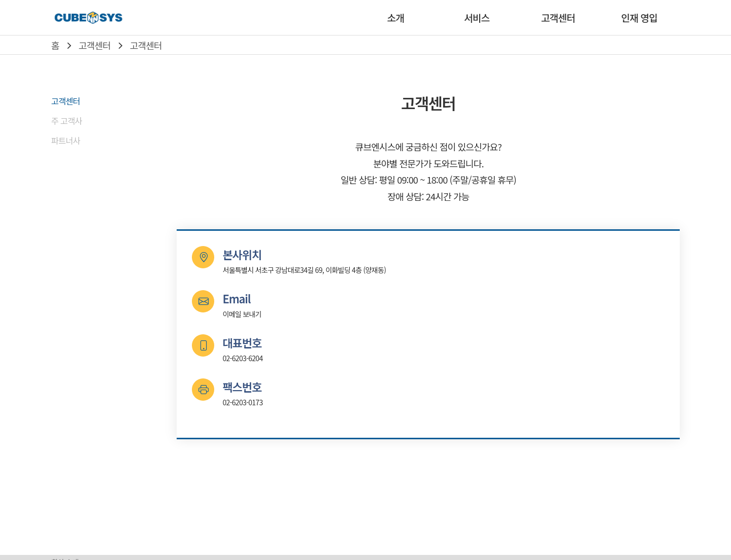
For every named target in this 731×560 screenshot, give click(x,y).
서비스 (477, 18)
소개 (395, 18)
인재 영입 (639, 18)
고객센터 (558, 18)
